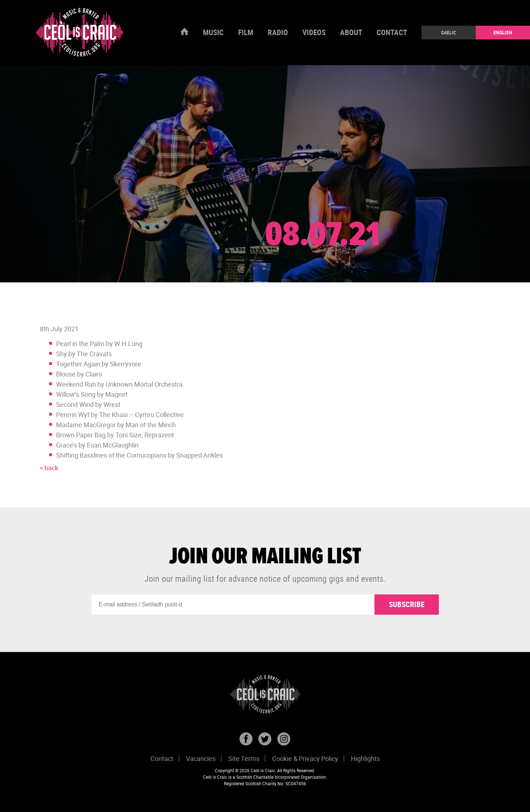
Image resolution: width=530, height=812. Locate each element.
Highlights (365, 758)
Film (246, 32)
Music (213, 32)
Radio (278, 32)
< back (49, 468)
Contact (392, 32)
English (503, 32)
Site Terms (244, 758)
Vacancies (201, 758)
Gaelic (449, 32)
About (351, 32)
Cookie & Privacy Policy (305, 758)
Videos (314, 32)
